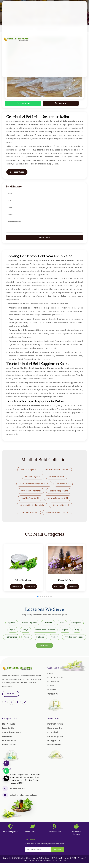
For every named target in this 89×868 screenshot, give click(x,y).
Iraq (77, 630)
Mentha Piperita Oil (30, 498)
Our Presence (53, 682)
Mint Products (9, 724)
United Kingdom (29, 623)
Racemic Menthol (61, 505)
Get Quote (16, 587)
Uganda (12, 623)
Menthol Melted (57, 477)
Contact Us (53, 694)
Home (50, 673)
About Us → (11, 694)
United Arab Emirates (45, 630)
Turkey (54, 637)
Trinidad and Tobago (74, 637)
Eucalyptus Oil (54, 740)
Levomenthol (63, 484)
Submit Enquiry (44, 237)
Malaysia (40, 637)
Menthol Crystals (29, 469)
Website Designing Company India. (51, 860)
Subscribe (58, 850)
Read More (44, 646)
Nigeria (65, 630)
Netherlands (11, 637)
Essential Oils (8, 728)
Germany (48, 623)
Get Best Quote (17, 172)
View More (31, 587)
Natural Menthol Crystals (57, 469)
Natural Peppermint (59, 491)
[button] (37, 596)
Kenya (25, 630)
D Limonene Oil (54, 745)
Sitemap (51, 686)
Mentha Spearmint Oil (58, 498)
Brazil (62, 623)
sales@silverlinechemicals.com (24, 795)
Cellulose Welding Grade (57, 512)
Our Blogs (52, 690)
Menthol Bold (53, 732)
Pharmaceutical (10, 740)
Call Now (61, 103)
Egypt (13, 630)
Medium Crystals (33, 477)
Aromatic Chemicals (12, 732)
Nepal (27, 637)
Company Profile (55, 677)
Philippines (76, 623)
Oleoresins (7, 736)
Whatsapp (23, 103)
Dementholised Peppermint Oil (34, 484)
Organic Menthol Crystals (32, 505)
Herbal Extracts (9, 745)
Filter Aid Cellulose (29, 512)
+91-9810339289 (17, 788)
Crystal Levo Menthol (31, 491)
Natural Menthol (55, 728)
